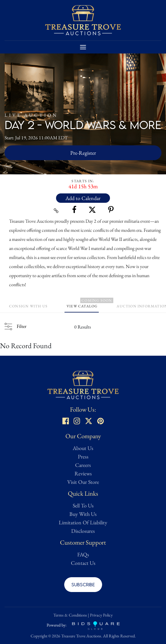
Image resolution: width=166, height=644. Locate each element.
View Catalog (82, 306)
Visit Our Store (83, 482)
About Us (83, 448)
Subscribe (83, 584)
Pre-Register (83, 153)
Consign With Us (28, 306)
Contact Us (83, 563)
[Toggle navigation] (83, 47)
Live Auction (31, 115)
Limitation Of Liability (83, 522)
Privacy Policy (101, 615)
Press (83, 456)
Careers (83, 465)
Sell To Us (83, 505)
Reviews (83, 473)
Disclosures (83, 531)
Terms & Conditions (70, 615)
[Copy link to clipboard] (56, 210)
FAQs (83, 554)
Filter (22, 326)
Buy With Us (83, 514)
